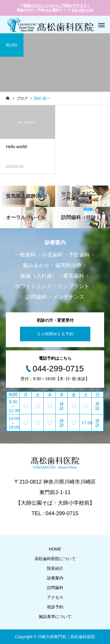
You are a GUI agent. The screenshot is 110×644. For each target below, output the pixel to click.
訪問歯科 (55, 588)
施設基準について (55, 617)
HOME (55, 549)
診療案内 (55, 578)
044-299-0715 (82, 10)
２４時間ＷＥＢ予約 (55, 334)
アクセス (55, 597)
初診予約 (55, 607)
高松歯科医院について (55, 559)
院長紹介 (55, 568)
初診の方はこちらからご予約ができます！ (57, 6)
